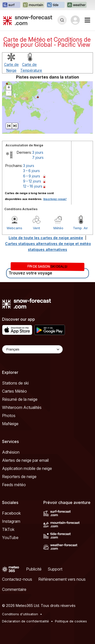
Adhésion (11, 452)
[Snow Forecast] (28, 20)
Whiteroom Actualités (22, 407)
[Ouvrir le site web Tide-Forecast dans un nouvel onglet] (55, 5)
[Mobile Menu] (87, 20)
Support (55, 569)
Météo (58, 228)
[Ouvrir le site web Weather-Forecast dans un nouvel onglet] (77, 5)
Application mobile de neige (27, 468)
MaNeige (10, 424)
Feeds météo (14, 485)
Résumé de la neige (20, 399)
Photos (9, 416)
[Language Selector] (32, 349)
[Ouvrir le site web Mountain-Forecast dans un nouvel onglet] (33, 5)
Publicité (34, 569)
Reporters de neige (19, 477)
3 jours (38, 152)
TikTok (8, 529)
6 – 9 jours (32, 176)
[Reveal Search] (62, 20)
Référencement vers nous (62, 579)
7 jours (38, 157)
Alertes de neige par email (25, 460)
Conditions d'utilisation (20, 614)
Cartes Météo (14, 391)
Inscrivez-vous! (55, 199)
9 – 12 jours (32, 181)
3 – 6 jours (31, 171)
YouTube (10, 538)
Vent (36, 228)
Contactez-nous (17, 579)
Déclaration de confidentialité (25, 621)
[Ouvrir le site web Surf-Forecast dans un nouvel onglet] (11, 5)
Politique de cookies (71, 621)
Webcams (14, 228)
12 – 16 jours (33, 186)
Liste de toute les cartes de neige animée (46, 238)
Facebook (11, 513)
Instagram (11, 521)
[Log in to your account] (75, 20)
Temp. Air (80, 228)
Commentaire (14, 589)
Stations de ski (15, 383)
